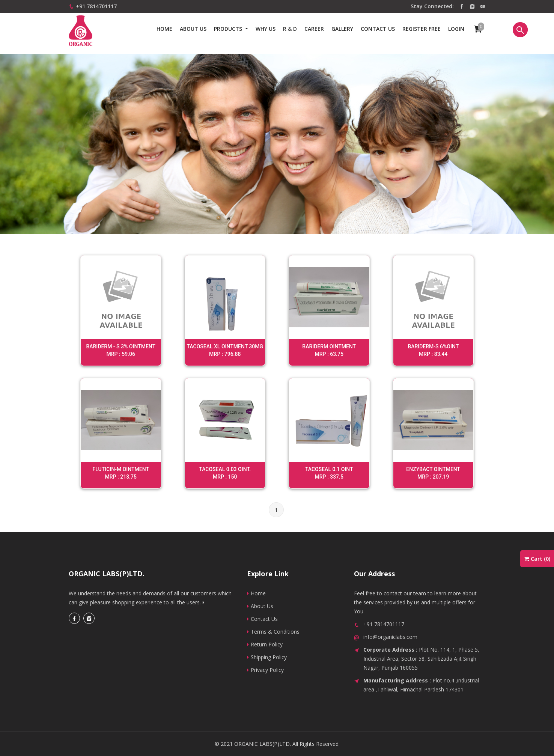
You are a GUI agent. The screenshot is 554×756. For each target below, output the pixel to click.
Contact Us (262, 619)
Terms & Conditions (273, 632)
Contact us (378, 29)
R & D (290, 29)
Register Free (422, 29)
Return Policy (265, 644)
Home (164, 29)
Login (456, 29)
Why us (266, 29)
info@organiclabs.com (390, 637)
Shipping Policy (267, 657)
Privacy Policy (265, 670)
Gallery (342, 29)
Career (314, 29)
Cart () (537, 559)
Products (229, 29)
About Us (193, 29)
